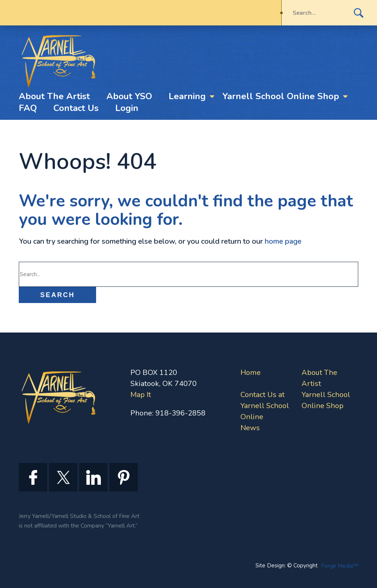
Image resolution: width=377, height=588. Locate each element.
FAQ (28, 108)
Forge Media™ (340, 566)
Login (127, 108)
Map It (141, 395)
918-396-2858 (180, 413)
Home (251, 373)
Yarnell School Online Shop (281, 96)
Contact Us (76, 108)
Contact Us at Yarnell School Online (265, 406)
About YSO (129, 96)
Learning (187, 96)
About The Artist (54, 96)
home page (283, 241)
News (250, 428)
